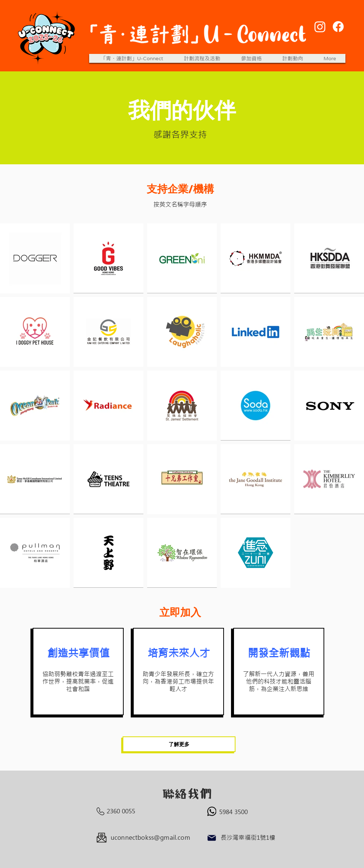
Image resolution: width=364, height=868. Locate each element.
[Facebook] (338, 27)
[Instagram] (320, 27)
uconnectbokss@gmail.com (150, 838)
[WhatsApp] (212, 811)
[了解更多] (179, 744)
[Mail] (212, 838)
